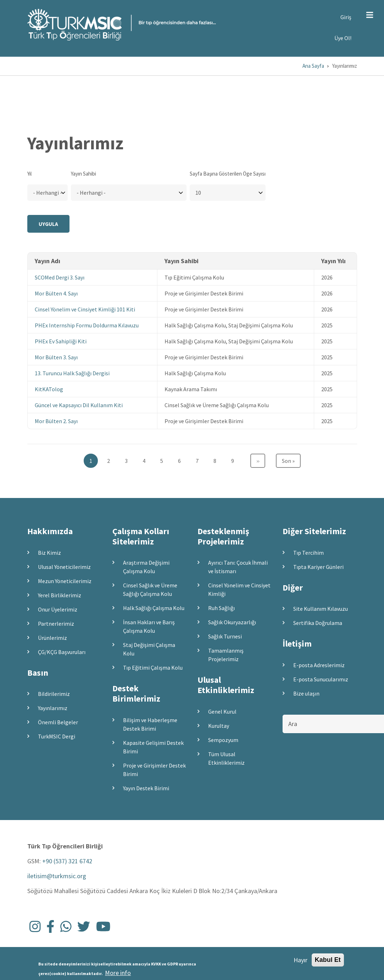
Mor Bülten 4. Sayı (56, 293)
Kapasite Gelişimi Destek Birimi (153, 747)
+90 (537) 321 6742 (67, 861)
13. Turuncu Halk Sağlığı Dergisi (72, 373)
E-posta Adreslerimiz (319, 665)
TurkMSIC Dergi (57, 736)
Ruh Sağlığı (221, 608)
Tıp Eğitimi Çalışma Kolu (153, 668)
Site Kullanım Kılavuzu (321, 609)
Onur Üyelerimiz (58, 609)
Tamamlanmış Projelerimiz (226, 655)
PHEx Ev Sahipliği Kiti (61, 341)
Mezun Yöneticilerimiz (65, 581)
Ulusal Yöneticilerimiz (64, 567)
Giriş (346, 17)
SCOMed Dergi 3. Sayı (60, 277)
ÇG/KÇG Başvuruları (62, 652)
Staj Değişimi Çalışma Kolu (149, 649)
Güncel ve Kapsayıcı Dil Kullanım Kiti (79, 405)
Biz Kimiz (49, 553)
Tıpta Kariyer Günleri (318, 567)
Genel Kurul (222, 712)
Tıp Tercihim (308, 553)
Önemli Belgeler (58, 722)
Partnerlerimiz (56, 624)
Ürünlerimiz (52, 638)
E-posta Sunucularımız (321, 679)
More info (118, 973)
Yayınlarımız (53, 708)
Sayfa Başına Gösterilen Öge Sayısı (228, 174)
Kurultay (219, 726)
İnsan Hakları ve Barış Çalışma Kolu (149, 626)
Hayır (300, 960)
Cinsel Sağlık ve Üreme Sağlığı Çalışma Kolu (150, 589)
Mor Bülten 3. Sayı (56, 357)
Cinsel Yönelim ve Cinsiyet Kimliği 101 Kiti (85, 309)
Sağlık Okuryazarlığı (232, 622)
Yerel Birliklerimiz (60, 595)
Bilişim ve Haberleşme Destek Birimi (150, 724)
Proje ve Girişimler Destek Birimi (154, 770)
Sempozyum (223, 740)
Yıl (29, 174)
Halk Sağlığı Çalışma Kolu (154, 608)
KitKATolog (49, 389)
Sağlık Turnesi (225, 636)
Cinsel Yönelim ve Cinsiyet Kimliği (239, 589)
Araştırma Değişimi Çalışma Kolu (146, 567)
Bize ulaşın (306, 693)
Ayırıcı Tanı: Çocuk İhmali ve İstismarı (238, 567)
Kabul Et (328, 960)
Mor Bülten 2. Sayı (56, 421)
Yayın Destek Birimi (146, 788)
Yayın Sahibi (84, 174)
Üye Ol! (343, 38)
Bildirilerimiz (54, 694)
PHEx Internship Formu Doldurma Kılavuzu (87, 325)
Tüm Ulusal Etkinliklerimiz (226, 758)
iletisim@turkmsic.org (57, 876)
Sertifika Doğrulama (318, 623)
